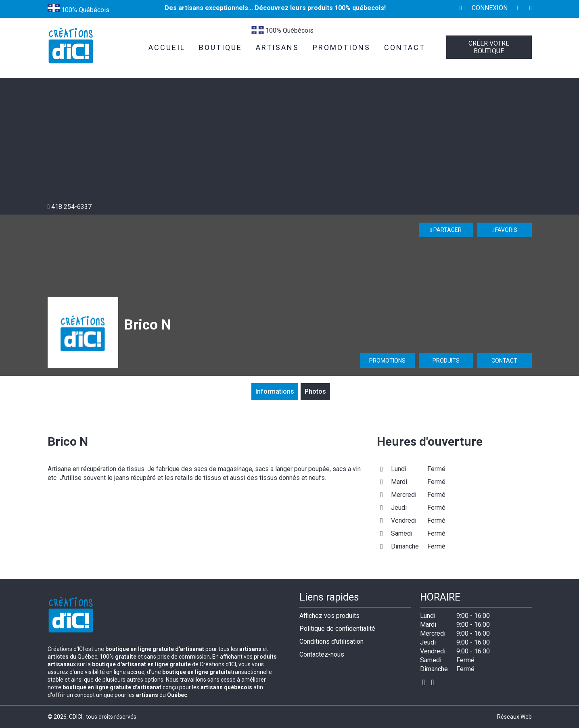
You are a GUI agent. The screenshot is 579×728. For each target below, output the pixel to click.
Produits (446, 361)
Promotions (387, 361)
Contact (504, 361)
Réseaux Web (514, 717)
